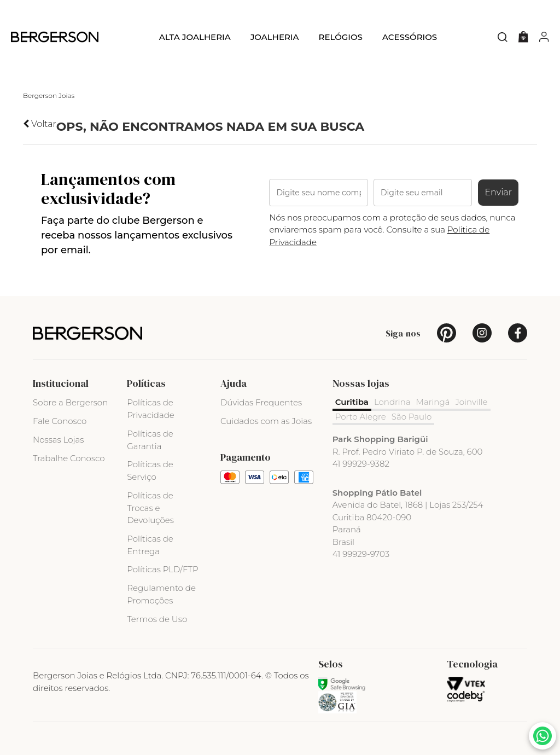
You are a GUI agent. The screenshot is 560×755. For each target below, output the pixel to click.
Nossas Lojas (58, 440)
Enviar (498, 192)
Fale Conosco (60, 421)
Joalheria (275, 37)
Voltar (40, 124)
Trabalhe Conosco (69, 458)
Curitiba (352, 402)
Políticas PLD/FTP (162, 569)
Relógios (340, 37)
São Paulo (412, 417)
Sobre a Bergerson (70, 402)
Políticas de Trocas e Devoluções (150, 508)
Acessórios (410, 37)
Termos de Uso (157, 619)
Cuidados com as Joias (266, 421)
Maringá (433, 402)
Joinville (472, 402)
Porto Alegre (361, 417)
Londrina (392, 402)
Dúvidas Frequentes (261, 402)
